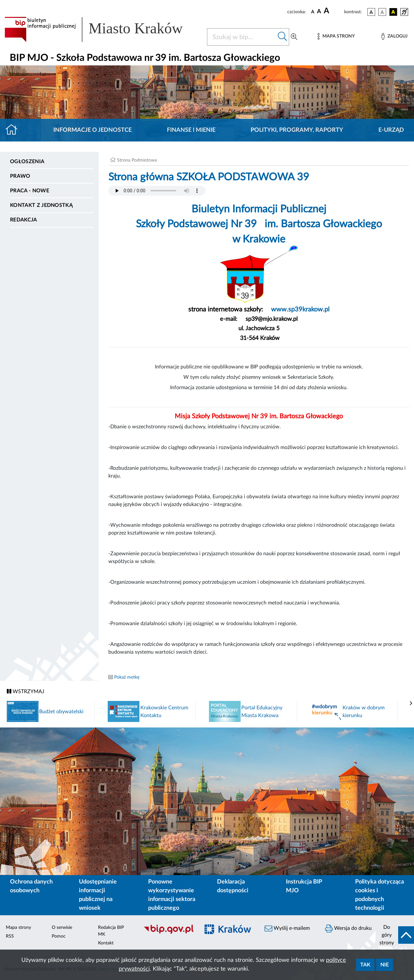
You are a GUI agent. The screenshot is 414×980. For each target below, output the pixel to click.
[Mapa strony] (336, 36)
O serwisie (62, 928)
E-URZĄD (391, 130)
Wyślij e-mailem (287, 929)
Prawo (20, 176)
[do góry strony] (395, 935)
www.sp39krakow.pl (300, 310)
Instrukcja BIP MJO (304, 886)
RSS (10, 936)
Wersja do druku (348, 929)
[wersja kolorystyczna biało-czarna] (382, 12)
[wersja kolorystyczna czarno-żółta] (393, 12)
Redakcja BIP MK (111, 931)
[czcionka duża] (333, 11)
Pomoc (59, 936)
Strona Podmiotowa (137, 160)
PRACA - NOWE (30, 191)
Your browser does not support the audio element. (157, 191)
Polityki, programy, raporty (297, 130)
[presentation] (411, 704)
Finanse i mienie (191, 130)
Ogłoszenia (27, 162)
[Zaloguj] (394, 36)
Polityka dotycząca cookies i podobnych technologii (380, 895)
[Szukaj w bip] (283, 37)
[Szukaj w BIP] (242, 37)
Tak (365, 965)
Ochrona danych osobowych (31, 886)
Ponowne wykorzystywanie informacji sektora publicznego (172, 895)
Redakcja (24, 220)
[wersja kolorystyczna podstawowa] (371, 12)
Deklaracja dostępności (233, 886)
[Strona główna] (14, 130)
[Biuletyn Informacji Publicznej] (168, 933)
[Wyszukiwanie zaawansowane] (294, 37)
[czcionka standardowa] (313, 12)
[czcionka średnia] (319, 12)
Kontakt (106, 943)
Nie (385, 965)
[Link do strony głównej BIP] (102, 29)
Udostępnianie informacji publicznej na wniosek (98, 895)
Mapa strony (18, 928)
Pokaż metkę (127, 677)
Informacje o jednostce (93, 130)
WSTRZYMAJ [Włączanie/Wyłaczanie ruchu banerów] (26, 691)
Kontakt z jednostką (41, 205)
